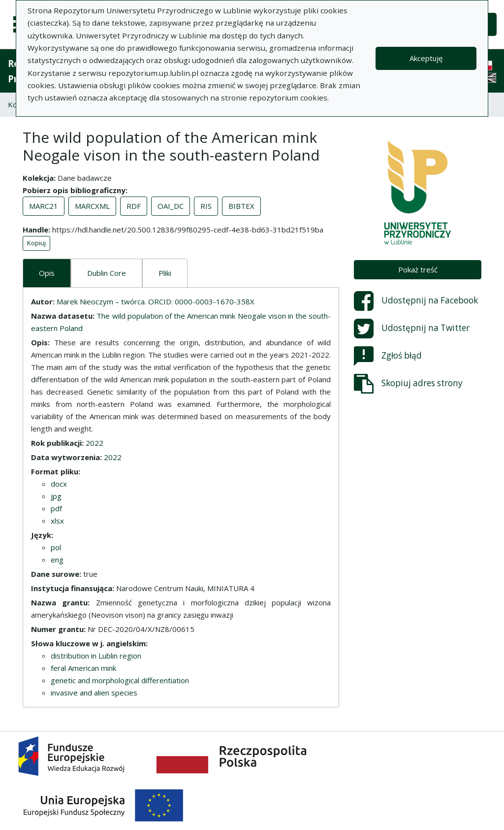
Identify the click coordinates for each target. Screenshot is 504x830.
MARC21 (44, 206)
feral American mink (83, 668)
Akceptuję (426, 58)
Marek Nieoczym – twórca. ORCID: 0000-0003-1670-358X (156, 301)
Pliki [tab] (165, 273)
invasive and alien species (94, 693)
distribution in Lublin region (96, 656)
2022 (94, 443)
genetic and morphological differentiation (120, 680)
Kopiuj (36, 243)
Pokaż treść (418, 269)
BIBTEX (241, 206)
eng (57, 560)
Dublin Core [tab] (107, 273)
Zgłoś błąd (388, 356)
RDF (134, 206)
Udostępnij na (416, 301)
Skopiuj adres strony (408, 384)
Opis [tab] (47, 273)
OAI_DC (171, 206)
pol (56, 547)
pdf (56, 508)
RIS (206, 206)
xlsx (57, 521)
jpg (56, 496)
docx (59, 484)
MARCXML (92, 206)
